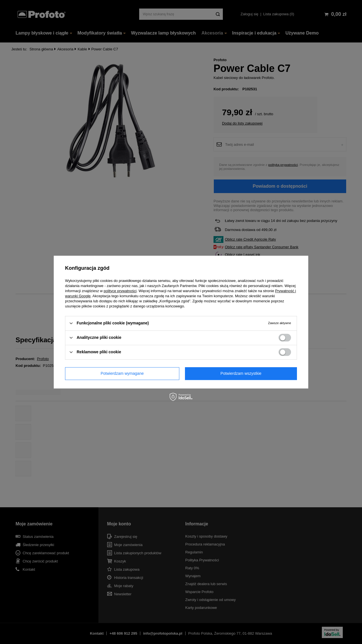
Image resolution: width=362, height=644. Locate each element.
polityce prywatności (120, 291)
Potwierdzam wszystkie (241, 373)
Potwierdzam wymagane (122, 373)
